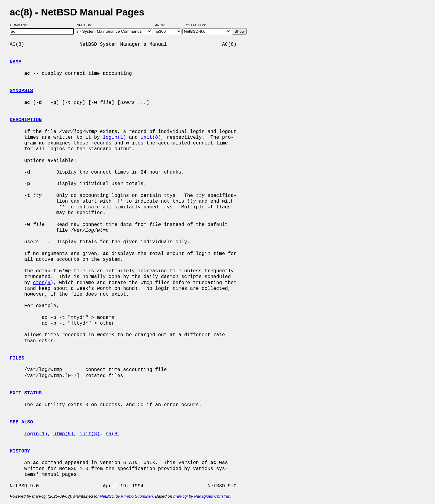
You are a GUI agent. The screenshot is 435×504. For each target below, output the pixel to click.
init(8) (151, 138)
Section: (86, 25)
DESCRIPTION (26, 120)
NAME (15, 62)
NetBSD (107, 496)
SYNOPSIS (21, 91)
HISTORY (20, 451)
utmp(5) (63, 434)
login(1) (114, 138)
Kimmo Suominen (137, 496)
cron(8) (43, 283)
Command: (21, 25)
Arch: (163, 25)
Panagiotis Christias (212, 496)
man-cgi (180, 496)
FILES (17, 358)
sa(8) (113, 434)
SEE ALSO (21, 422)
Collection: (195, 25)
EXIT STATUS (26, 393)
